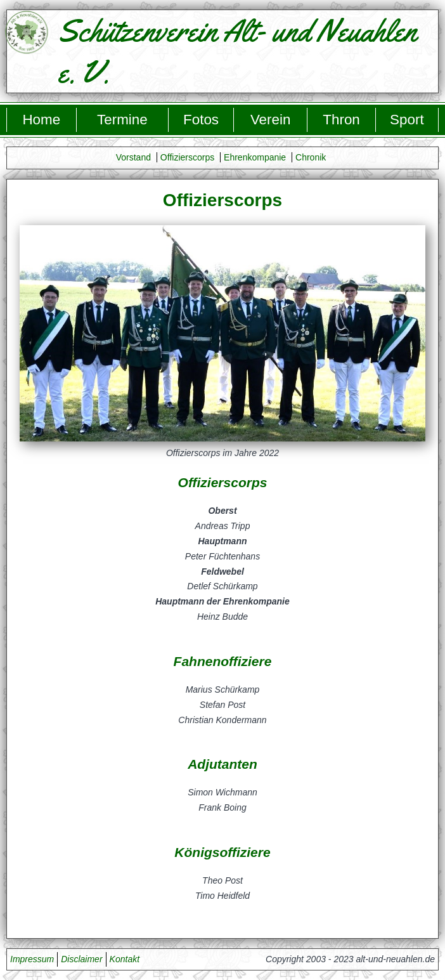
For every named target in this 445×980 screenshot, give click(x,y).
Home (41, 120)
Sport (407, 120)
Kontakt (125, 959)
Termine (122, 120)
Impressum (32, 959)
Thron (341, 120)
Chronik (311, 157)
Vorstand (133, 157)
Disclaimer (81, 959)
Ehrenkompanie (255, 157)
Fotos (201, 120)
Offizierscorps (187, 157)
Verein (271, 120)
